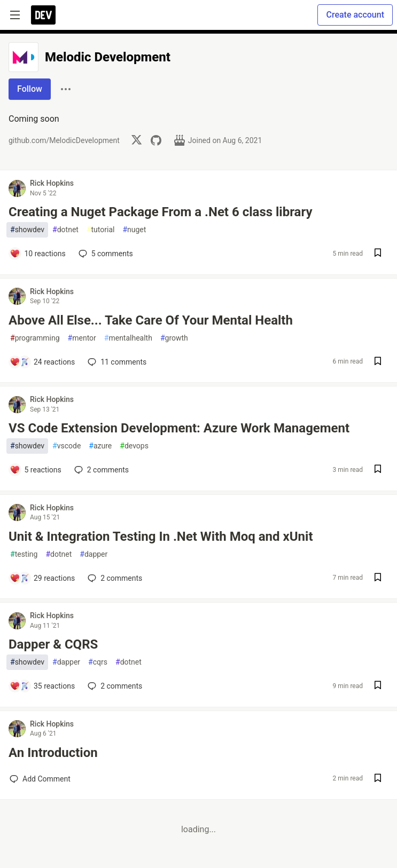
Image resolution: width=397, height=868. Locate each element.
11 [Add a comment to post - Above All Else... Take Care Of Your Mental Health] (116, 362)
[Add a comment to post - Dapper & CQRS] (42, 686)
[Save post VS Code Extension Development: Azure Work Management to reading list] (378, 470)
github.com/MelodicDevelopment (64, 140)
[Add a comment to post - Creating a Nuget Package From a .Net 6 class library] (38, 254)
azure (100, 446)
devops (134, 446)
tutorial (101, 230)
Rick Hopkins (52, 183)
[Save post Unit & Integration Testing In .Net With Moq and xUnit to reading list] (378, 578)
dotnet (65, 230)
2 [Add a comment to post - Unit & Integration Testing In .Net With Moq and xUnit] (114, 578)
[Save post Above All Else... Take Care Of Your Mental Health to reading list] (378, 362)
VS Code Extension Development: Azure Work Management (179, 428)
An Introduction (53, 753)
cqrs (98, 662)
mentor (82, 338)
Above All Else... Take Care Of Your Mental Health (151, 320)
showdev (27, 230)
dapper (94, 554)
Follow (30, 89)
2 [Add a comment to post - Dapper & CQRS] (114, 686)
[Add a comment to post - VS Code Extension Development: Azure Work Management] (36, 470)
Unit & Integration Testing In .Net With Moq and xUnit (161, 536)
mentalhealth (128, 338)
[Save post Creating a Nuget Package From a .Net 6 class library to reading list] (378, 254)
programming (35, 338)
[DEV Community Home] (43, 15)
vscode (67, 446)
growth (174, 338)
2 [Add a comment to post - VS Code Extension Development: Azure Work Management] (100, 470)
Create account (355, 15)
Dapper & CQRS (53, 644)
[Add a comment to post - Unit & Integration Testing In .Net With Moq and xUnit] (42, 578)
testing (24, 554)
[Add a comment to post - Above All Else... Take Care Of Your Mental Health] (42, 362)
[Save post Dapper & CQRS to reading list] (378, 686)
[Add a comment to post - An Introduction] (40, 779)
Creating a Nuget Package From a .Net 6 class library (161, 212)
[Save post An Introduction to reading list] (378, 779)
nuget (134, 230)
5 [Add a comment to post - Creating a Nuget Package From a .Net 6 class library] (105, 254)
